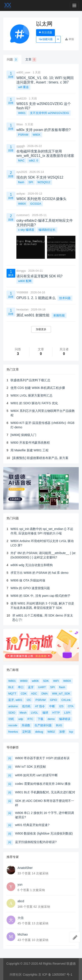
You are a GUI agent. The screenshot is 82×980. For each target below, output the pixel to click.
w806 (35, 681)
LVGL (34, 713)
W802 (51, 732)
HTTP (56, 713)
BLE (11, 687)
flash (21, 182)
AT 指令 (40, 706)
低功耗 (26, 706)
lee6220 (21, 98)
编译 (45, 713)
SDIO (12, 713)
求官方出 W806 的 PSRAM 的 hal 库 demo (39, 573)
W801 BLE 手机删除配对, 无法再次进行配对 (45, 792)
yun (20, 884)
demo (51, 719)
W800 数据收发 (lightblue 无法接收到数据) (44, 833)
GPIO (53, 700)
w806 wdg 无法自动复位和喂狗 (32, 565)
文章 (31, 60)
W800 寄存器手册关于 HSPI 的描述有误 (42, 758)
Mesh (23, 713)
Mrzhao (23, 934)
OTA (71, 706)
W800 (24, 681)
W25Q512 (44, 182)
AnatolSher (25, 868)
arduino (13, 706)
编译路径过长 (47, 230)
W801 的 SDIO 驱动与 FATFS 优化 (34, 403)
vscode (13, 725)
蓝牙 (31, 687)
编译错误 (65, 719)
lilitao (20, 124)
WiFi (56, 681)
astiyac (21, 194)
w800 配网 (25, 281)
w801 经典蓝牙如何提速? (32, 825)
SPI (31, 182)
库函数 (26, 725)
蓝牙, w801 (15, 700)
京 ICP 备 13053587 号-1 (55, 975)
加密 (62, 732)
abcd (21, 901)
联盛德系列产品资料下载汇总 (30, 380)
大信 (21, 918)
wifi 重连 (23, 87)
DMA (44, 694)
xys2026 (22, 172)
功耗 (11, 719)
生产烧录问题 (43, 725)
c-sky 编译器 (26, 230)
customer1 (23, 215)
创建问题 (46, 39)
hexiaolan (23, 309)
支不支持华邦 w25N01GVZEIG (49, 113)
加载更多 (41, 329)
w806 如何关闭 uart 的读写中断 (36, 775)
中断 (52, 706)
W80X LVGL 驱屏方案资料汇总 (31, 395)
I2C (29, 700)
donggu (21, 271)
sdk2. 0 (33, 160)
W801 (22, 113)
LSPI (67, 713)
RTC (30, 719)
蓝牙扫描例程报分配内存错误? (36, 842)
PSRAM (23, 135)
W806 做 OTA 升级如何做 (28, 580)
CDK (24, 694)
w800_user (23, 72)
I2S (61, 706)
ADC (34, 694)
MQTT (12, 694)
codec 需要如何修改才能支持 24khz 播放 (43, 784)
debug (39, 732)
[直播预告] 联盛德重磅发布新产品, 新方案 (40, 458)
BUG (59, 725)
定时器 (27, 732)
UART (42, 687)
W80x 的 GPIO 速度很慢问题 (30, 588)
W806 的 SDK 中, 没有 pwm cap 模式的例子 (41, 596)
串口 (21, 687)
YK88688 (22, 292)
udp (21, 719)
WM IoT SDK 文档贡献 (31, 767)
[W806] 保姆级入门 (23, 435)
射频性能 (59, 315)
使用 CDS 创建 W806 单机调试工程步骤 (38, 388)
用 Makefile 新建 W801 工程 (30, 450)
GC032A (36, 204)
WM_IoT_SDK (61, 694)
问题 (12, 60)
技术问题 (65, 298)
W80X (36, 135)
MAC (21, 160)
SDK (46, 681)
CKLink (66, 700)
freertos (13, 732)
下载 (40, 719)
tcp (71, 732)
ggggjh (21, 146)
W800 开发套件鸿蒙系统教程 (30, 443)
